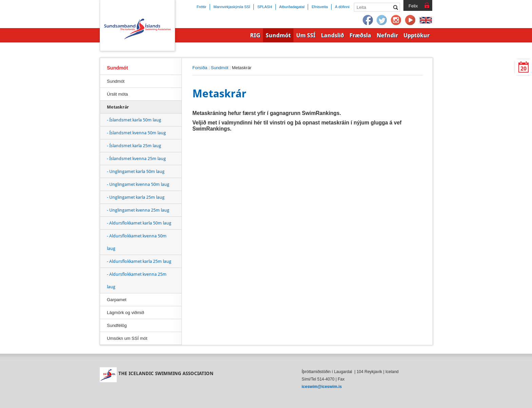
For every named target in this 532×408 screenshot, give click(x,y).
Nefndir (387, 35)
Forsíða (200, 68)
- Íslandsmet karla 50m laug (134, 120)
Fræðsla (360, 35)
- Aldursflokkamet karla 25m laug (139, 261)
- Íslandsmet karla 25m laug (134, 146)
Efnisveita (320, 7)
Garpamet (117, 300)
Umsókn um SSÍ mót (127, 338)
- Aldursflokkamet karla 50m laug (139, 223)
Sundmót (220, 68)
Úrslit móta (117, 94)
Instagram (396, 20)
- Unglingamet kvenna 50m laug (138, 184)
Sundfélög (117, 325)
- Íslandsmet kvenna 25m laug (136, 159)
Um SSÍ (306, 35)
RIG (255, 35)
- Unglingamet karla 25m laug (136, 197)
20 (524, 69)
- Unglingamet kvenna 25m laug (138, 210)
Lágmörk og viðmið (126, 313)
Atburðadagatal (292, 7)
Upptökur (416, 35)
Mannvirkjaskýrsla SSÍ (232, 7)
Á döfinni (342, 7)
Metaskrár (118, 107)
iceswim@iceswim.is (322, 387)
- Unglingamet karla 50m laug (136, 171)
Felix (413, 6)
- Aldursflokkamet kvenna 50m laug (137, 242)
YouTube (411, 20)
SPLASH (264, 7)
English (426, 20)
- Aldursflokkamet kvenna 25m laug (137, 280)
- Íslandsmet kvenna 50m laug (136, 133)
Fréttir (202, 7)
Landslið (332, 35)
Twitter (382, 20)
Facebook (368, 20)
